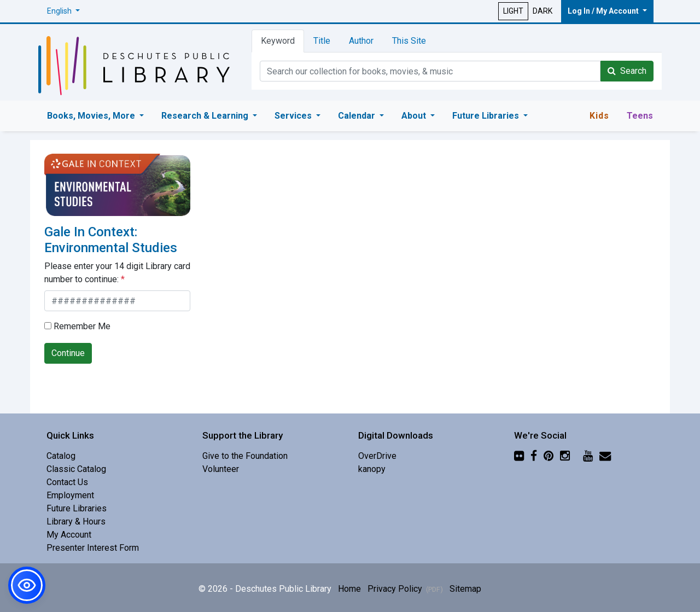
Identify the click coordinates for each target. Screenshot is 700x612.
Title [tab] (322, 41)
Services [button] (294, 116)
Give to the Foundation (245, 456)
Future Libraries (77, 508)
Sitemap (465, 589)
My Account (69, 535)
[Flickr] (519, 456)
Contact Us (67, 482)
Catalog (61, 456)
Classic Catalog (76, 469)
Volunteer (221, 469)
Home (349, 589)
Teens (640, 116)
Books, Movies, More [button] (92, 116)
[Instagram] (565, 456)
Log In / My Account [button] (604, 11)
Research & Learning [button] (206, 116)
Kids (599, 116)
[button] (63, 11)
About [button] (415, 116)
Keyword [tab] (278, 41)
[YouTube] (588, 456)
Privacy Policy (405, 589)
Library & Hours (76, 521)
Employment (70, 495)
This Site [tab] (409, 41)
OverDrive (377, 456)
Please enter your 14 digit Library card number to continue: (117, 273)
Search (627, 71)
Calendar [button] (358, 116)
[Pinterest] (549, 456)
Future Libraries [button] (487, 116)
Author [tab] (361, 41)
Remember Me (77, 326)
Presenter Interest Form (93, 548)
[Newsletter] (605, 456)
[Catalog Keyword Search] (430, 71)
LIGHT (513, 11)
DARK (542, 11)
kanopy (372, 469)
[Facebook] (534, 456)
